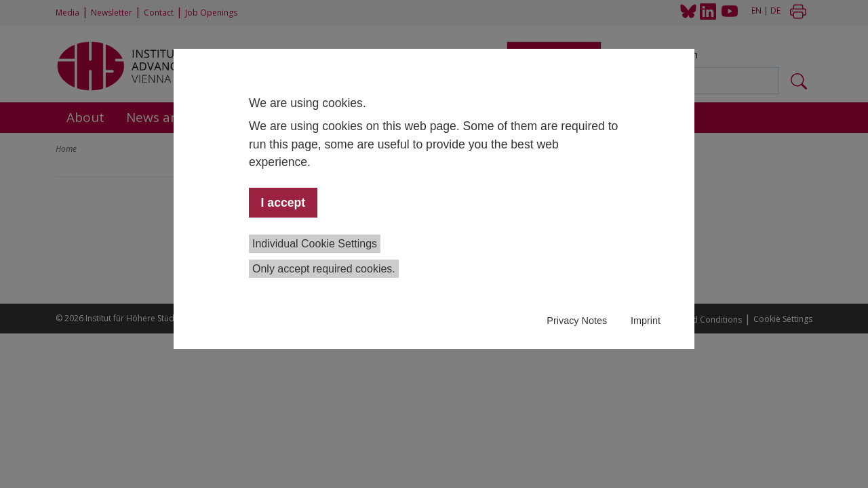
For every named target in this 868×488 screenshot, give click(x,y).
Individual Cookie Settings (315, 244)
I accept (283, 203)
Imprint (646, 321)
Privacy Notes (577, 321)
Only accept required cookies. (324, 269)
